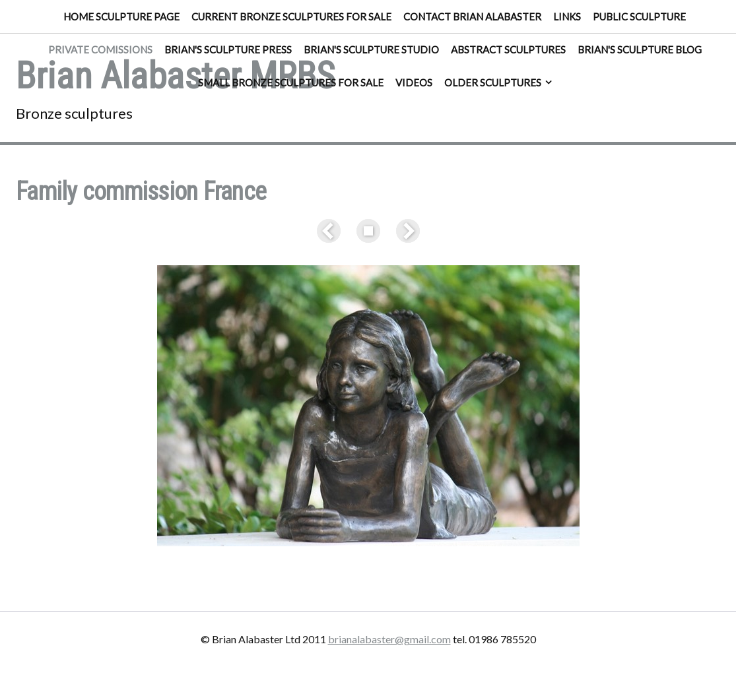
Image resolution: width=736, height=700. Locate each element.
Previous (331, 231)
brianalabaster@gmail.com (389, 639)
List (368, 231)
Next (405, 231)
